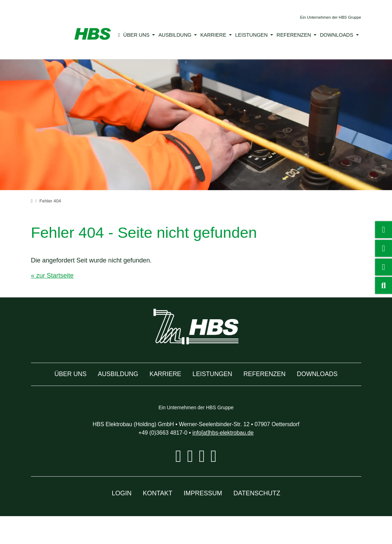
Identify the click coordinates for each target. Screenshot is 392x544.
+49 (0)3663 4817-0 (158, 460)
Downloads (329, 35)
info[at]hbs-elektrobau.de (227, 460)
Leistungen (249, 35)
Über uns (140, 35)
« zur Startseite (54, 276)
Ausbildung (177, 35)
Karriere (213, 35)
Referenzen (288, 35)
